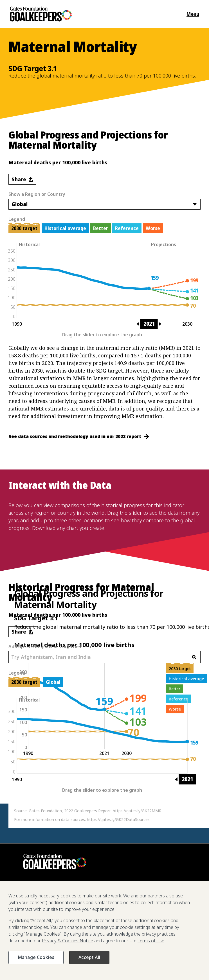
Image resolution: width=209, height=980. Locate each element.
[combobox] (104, 204)
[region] (104, 931)
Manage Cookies (36, 957)
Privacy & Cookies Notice (68, 941)
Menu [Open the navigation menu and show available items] (193, 14)
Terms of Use (151, 941)
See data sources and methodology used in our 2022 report (79, 436)
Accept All (89, 957)
